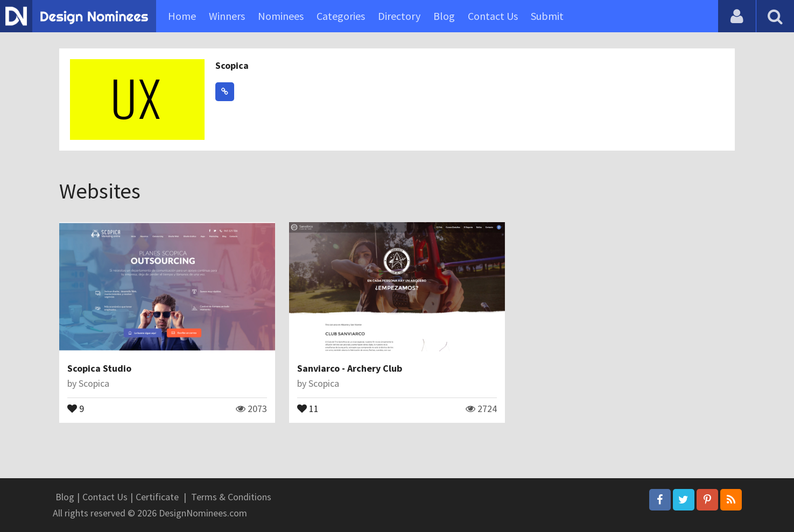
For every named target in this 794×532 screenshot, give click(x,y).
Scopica (232, 65)
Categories (341, 16)
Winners (227, 16)
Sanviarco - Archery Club (350, 368)
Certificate (157, 497)
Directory (399, 16)
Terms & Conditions (231, 497)
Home (182, 16)
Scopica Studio (99, 368)
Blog (444, 16)
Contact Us (493, 16)
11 (308, 408)
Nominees (281, 16)
